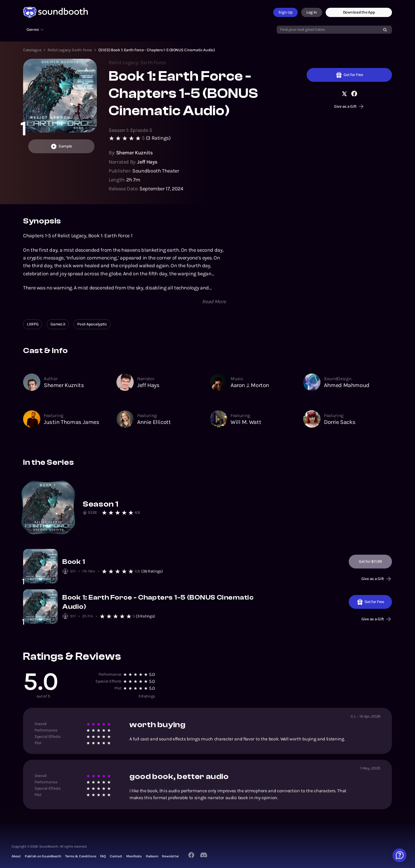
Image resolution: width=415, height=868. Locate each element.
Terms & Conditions (81, 856)
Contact (116, 856)
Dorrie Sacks (340, 422)
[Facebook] (191, 855)
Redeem (152, 856)
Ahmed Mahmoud (347, 385)
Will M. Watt (246, 422)
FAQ (103, 856)
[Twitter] (204, 855)
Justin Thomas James (71, 422)
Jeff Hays (148, 385)
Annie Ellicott (154, 422)
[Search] (385, 30)
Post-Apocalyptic (92, 324)
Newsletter (170, 856)
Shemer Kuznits (64, 385)
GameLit (58, 324)
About (16, 856)
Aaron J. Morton (250, 385)
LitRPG (33, 324)
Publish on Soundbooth (43, 856)
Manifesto (134, 856)
